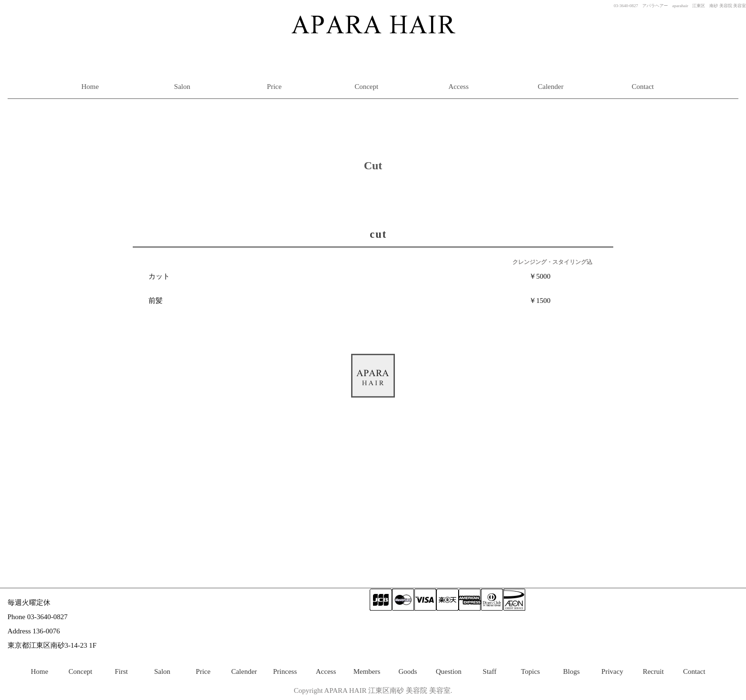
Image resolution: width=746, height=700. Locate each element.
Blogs (571, 671)
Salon (182, 87)
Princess (285, 671)
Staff (490, 671)
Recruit (653, 671)
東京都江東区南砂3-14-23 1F (52, 645)
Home (90, 87)
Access (459, 87)
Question (449, 671)
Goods (407, 671)
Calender (550, 87)
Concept (366, 87)
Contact (643, 87)
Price (274, 87)
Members (367, 671)
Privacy (612, 671)
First (121, 671)
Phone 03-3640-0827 (38, 617)
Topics (530, 671)
